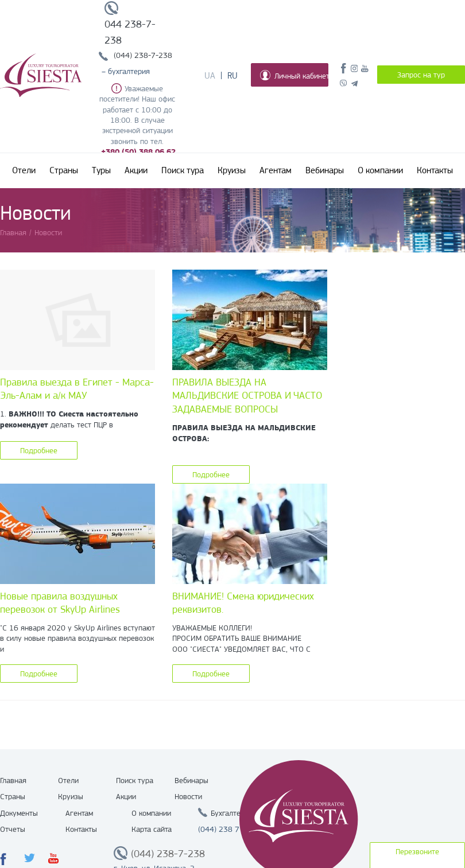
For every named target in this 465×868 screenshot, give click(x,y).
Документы (19, 813)
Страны (64, 170)
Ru (232, 76)
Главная (13, 780)
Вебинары (325, 170)
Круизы (232, 170)
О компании (380, 170)
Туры (101, 170)
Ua (210, 76)
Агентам (276, 170)
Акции (136, 170)
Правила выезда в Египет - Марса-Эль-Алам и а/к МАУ (77, 389)
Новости (188, 796)
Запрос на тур (421, 75)
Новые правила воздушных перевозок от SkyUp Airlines (60, 603)
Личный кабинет (294, 75)
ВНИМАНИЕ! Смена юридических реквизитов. (243, 603)
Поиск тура (183, 170)
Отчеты (13, 829)
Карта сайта (152, 829)
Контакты (435, 170)
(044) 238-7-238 (143, 55)
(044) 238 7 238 (227, 829)
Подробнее (39, 450)
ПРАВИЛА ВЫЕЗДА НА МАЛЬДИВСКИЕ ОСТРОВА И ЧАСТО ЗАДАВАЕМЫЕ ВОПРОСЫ (247, 396)
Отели (24, 170)
